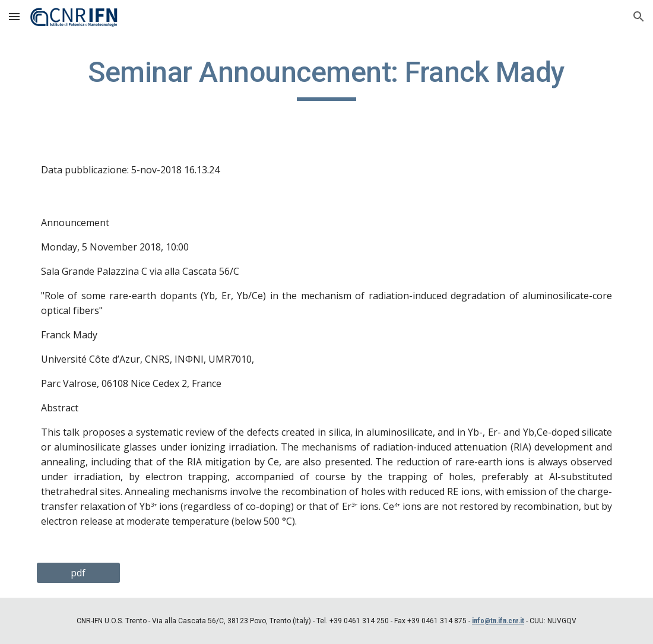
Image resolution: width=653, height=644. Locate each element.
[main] (327, 78)
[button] (14, 16)
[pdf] (78, 573)
